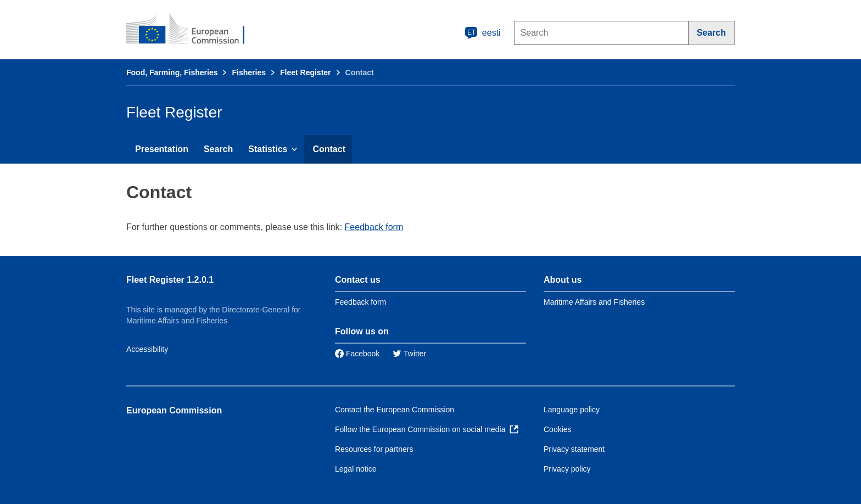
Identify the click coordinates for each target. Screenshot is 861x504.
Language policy (572, 410)
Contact (329, 149)
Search (218, 149)
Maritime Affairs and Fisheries (594, 302)
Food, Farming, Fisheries (172, 72)
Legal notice (356, 469)
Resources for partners (374, 449)
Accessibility (147, 349)
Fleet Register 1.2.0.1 (170, 280)
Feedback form (374, 227)
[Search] (712, 33)
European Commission (174, 410)
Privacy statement (574, 449)
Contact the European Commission (395, 410)
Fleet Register (306, 72)
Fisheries (248, 72)
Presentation (162, 149)
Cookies (558, 429)
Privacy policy (567, 469)
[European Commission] (193, 30)
